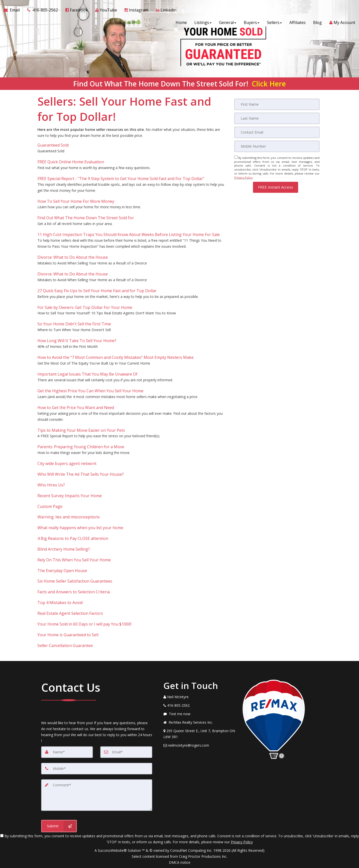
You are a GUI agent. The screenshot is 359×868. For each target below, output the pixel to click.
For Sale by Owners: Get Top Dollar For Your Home (85, 307)
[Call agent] (43, 10)
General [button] (228, 22)
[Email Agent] (14, 10)
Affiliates (298, 22)
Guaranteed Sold (53, 145)
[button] (276, 187)
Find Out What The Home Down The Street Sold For (86, 218)
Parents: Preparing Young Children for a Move (81, 447)
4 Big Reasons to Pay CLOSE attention (73, 538)
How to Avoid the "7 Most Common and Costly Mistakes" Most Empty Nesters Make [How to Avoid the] (116, 357)
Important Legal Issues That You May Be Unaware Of (87, 374)
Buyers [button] (252, 22)
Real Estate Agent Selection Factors (70, 613)
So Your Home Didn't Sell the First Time (74, 324)
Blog (317, 22)
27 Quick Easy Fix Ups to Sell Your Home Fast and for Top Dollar (97, 291)
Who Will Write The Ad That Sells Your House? (81, 474)
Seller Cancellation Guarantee (65, 646)
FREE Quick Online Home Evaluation (71, 162)
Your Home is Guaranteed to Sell (68, 635)
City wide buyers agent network (67, 463)
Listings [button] (203, 22)
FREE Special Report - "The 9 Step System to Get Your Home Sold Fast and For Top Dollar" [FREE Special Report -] (121, 179)
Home (181, 22)
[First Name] (277, 104)
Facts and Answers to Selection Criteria (74, 592)
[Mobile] (277, 146)
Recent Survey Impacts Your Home (70, 496)
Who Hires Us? (51, 485)
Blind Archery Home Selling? (64, 549)
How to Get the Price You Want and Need (76, 408)
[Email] (277, 132)
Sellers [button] (274, 22)
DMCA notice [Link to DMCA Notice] (180, 862)
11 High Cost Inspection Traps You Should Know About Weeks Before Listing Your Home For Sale (129, 234)
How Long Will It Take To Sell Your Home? (77, 341)
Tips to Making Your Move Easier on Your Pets (81, 430)
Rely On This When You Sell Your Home (74, 560)
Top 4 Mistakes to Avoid (60, 603)
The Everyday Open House (62, 571)
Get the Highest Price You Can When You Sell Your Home (90, 391)
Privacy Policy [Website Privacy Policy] (243, 177)
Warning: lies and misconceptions (69, 517)
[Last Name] (277, 118)
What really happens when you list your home (80, 528)
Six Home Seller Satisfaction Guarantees (75, 581)
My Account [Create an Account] (342, 22)
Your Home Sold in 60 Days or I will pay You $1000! (84, 624)
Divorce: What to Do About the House (73, 257)
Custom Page (50, 506)
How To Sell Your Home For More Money (76, 201)
